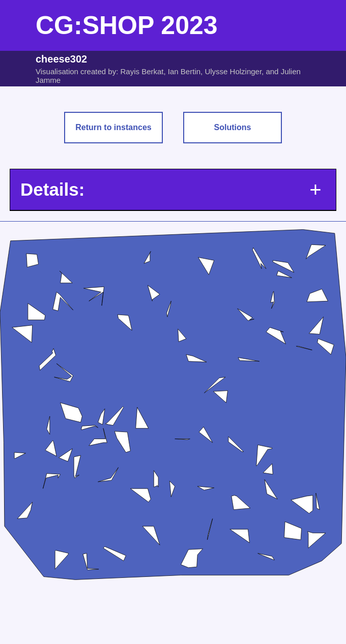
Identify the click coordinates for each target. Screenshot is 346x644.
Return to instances (113, 127)
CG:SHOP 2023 (127, 25)
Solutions (233, 127)
